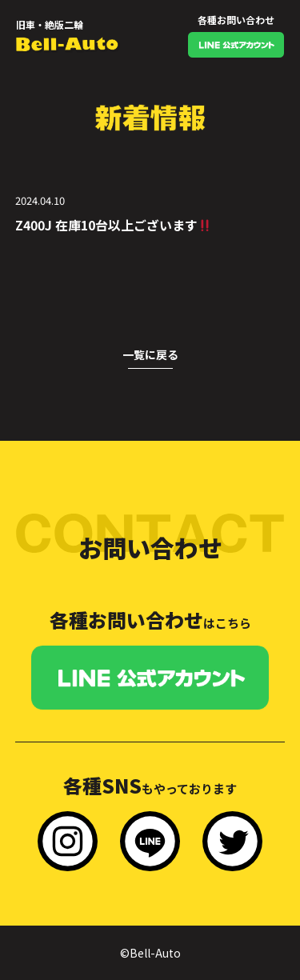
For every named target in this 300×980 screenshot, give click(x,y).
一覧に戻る (150, 354)
